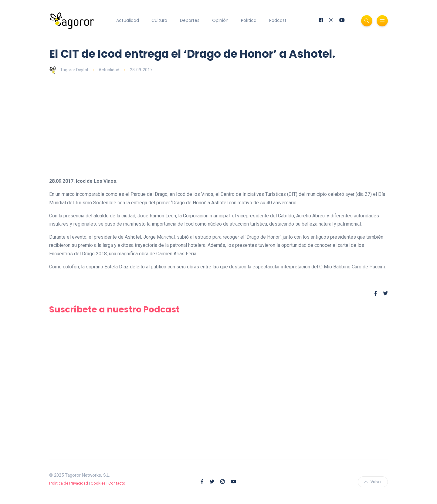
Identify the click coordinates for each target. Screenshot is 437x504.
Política (249, 20)
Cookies (98, 483)
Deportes (190, 20)
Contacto (117, 483)
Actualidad (128, 20)
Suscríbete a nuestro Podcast (114, 310)
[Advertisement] (218, 125)
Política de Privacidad (69, 483)
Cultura (159, 20)
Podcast (278, 20)
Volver (373, 482)
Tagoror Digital (69, 70)
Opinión (220, 20)
